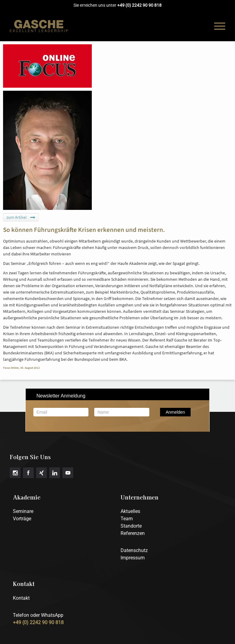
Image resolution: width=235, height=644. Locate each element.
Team (127, 519)
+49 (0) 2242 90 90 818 (139, 5)
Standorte (131, 526)
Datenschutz (134, 550)
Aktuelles (130, 511)
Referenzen (133, 533)
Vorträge (22, 519)
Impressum (133, 558)
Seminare (23, 511)
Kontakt (21, 598)
